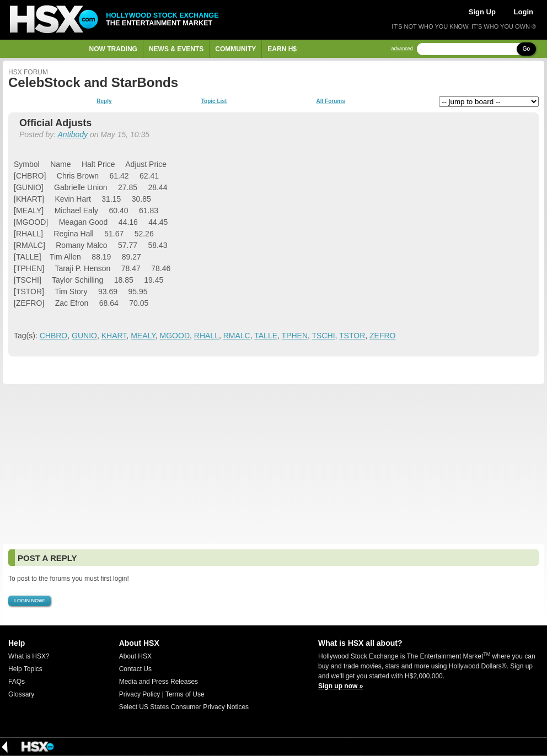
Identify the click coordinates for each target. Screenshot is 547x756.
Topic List (214, 101)
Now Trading (113, 49)
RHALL (207, 336)
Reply (104, 101)
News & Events (176, 49)
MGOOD (175, 336)
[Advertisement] (273, 464)
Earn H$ (282, 49)
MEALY (143, 336)
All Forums (330, 101)
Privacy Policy (140, 694)
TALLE (266, 336)
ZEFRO (382, 336)
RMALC (237, 336)
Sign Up (482, 12)
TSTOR (352, 336)
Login (524, 12)
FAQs (17, 682)
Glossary (21, 694)
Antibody (73, 134)
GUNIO (84, 336)
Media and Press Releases (159, 682)
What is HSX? (29, 656)
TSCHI (324, 336)
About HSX (135, 656)
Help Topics (25, 669)
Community (235, 49)
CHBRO (54, 336)
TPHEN (295, 336)
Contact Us (135, 669)
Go (526, 49)
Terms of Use (185, 694)
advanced (402, 49)
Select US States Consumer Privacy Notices (184, 707)
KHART (114, 336)
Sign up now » (340, 686)
